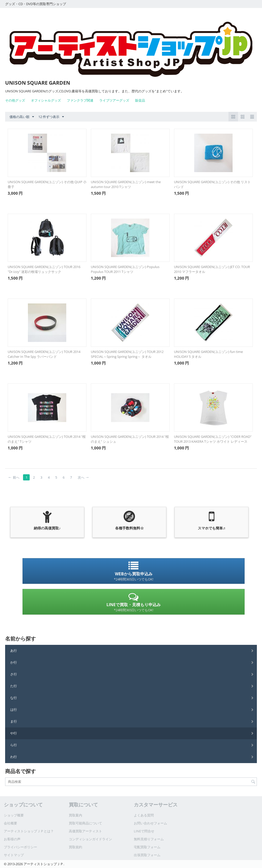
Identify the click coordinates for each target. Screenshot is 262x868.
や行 (14, 733)
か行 (14, 662)
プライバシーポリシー (20, 847)
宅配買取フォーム (147, 847)
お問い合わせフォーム (150, 823)
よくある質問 (144, 815)
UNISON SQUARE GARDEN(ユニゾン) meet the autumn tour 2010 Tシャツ (126, 184)
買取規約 (75, 847)
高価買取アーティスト (85, 831)
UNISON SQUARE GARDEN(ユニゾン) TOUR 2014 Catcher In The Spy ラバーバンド (44, 354)
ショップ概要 (14, 815)
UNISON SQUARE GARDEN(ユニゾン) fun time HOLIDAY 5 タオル (208, 354)
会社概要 (10, 823)
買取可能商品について (85, 823)
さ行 (14, 674)
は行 (14, 709)
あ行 (14, 650)
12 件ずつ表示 (51, 117)
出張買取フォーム (147, 855)
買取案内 (75, 815)
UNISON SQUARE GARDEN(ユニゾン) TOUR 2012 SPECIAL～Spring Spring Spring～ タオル (127, 354)
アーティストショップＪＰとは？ (29, 831)
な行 (14, 698)
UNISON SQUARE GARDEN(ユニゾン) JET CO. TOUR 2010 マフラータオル (212, 269)
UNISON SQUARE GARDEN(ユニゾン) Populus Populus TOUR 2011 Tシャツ (125, 269)
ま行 (14, 721)
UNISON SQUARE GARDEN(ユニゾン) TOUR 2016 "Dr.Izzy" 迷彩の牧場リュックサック (44, 269)
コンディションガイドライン (90, 839)
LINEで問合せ (144, 831)
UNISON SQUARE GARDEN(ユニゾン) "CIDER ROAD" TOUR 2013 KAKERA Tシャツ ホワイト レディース (213, 439)
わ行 (14, 757)
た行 (14, 686)
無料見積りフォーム (149, 839)
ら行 (14, 745)
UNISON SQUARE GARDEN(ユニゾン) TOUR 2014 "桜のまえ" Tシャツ (47, 439)
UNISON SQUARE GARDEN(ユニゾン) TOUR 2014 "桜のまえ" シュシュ (130, 439)
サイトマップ (14, 855)
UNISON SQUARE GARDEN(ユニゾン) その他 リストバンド (212, 184)
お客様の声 (12, 839)
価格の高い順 (22, 117)
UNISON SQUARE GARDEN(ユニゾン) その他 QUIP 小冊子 (47, 184)
